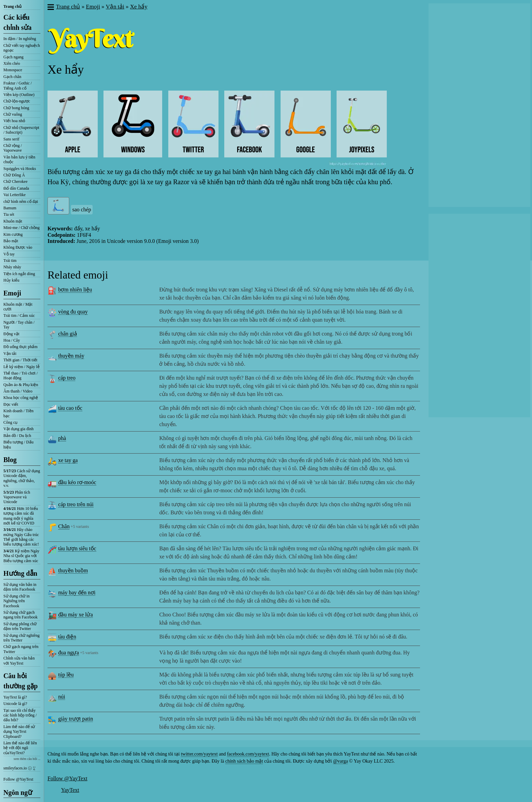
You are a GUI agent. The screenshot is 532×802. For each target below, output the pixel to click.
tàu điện (67, 637)
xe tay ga (68, 460)
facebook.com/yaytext (248, 754)
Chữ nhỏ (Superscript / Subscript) (21, 130)
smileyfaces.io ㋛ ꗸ (19, 768)
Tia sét (9, 214)
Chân (64, 526)
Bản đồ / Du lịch (17, 436)
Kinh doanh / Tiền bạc (18, 413)
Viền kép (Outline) (19, 95)
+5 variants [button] (80, 527)
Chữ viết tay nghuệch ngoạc (22, 48)
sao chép (82, 209)
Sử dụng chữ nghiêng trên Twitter (22, 638)
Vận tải (10, 354)
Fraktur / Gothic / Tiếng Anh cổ (18, 85)
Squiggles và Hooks (20, 169)
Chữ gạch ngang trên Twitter (21, 649)
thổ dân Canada (16, 188)
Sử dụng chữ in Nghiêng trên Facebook (16, 601)
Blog (10, 460)
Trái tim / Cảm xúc (19, 316)
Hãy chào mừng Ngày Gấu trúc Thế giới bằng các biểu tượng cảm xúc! (21, 537)
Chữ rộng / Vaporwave (13, 148)
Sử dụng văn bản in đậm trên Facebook (20, 587)
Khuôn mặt (13, 221)
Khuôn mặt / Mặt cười (18, 307)
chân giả (68, 334)
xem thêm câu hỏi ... (27, 759)
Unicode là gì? (15, 704)
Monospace (13, 70)
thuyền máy (71, 356)
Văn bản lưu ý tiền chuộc (19, 159)
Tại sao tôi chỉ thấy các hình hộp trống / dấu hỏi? (20, 715)
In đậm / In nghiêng (20, 39)
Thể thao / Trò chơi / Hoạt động (21, 376)
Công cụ (10, 422)
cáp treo (67, 378)
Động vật (11, 334)
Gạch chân (12, 77)
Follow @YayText (18, 779)
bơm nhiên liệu (75, 290)
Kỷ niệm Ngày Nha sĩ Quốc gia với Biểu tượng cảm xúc (21, 556)
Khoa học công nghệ (21, 398)
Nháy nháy (12, 267)
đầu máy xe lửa (75, 615)
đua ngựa (68, 653)
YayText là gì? (15, 697)
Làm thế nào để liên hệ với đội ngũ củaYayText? (20, 748)
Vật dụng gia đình (18, 429)
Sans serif (11, 139)
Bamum (10, 208)
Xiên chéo (12, 63)
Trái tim (10, 261)
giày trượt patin (75, 719)
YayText (70, 790)
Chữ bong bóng (16, 108)
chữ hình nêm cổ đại (21, 202)
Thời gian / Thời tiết (20, 360)
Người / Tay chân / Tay (19, 325)
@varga (341, 761)
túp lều (66, 675)
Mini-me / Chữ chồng (22, 228)
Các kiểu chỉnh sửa (17, 22)
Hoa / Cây (12, 340)
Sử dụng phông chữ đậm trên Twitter (20, 626)
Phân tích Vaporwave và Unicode (17, 497)
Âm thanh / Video (18, 391)
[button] (50, 8)
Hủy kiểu (11, 280)
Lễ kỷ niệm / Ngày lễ (22, 367)
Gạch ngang (13, 57)
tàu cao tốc (70, 408)
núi (61, 697)
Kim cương (13, 234)
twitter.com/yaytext (199, 754)
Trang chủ (12, 6)
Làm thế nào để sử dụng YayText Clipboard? (19, 732)
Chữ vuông (13, 114)
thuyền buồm (73, 570)
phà (62, 438)
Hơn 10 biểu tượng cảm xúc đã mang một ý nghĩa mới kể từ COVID (21, 516)
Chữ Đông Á (14, 175)
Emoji (12, 293)
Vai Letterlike (15, 195)
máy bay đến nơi (77, 593)
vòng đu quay (73, 312)
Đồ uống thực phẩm (21, 347)
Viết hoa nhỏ (14, 121)
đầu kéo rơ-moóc (77, 482)
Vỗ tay (9, 254)
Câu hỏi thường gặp (21, 681)
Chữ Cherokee (15, 182)
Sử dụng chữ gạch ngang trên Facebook (21, 615)
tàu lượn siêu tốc (77, 548)
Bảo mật (11, 241)
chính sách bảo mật (244, 761)
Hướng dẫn (20, 573)
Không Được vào (18, 247)
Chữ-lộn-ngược (17, 101)
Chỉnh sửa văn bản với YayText (19, 661)
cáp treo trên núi (76, 504)
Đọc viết (11, 404)
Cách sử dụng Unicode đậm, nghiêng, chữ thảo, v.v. (22, 478)
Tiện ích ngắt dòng (19, 274)
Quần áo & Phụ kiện (21, 385)
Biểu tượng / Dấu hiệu (18, 444)
